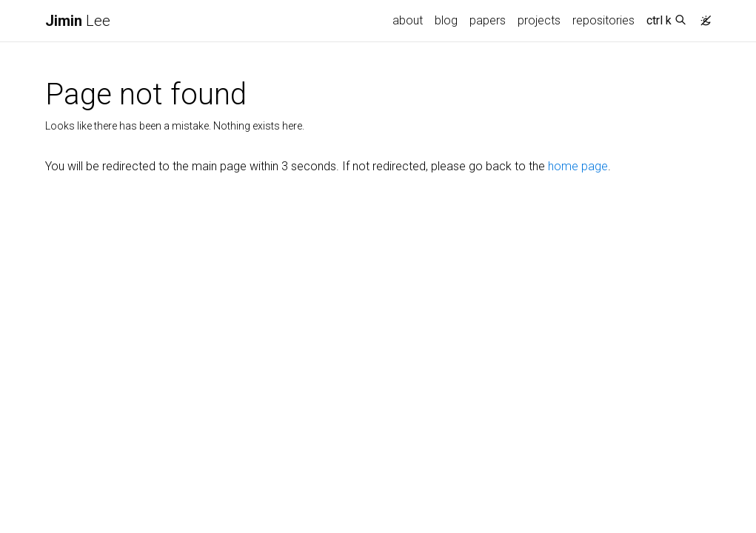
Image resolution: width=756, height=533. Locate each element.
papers (488, 20)
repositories (603, 20)
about (408, 20)
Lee (78, 21)
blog (446, 20)
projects (539, 20)
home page (578, 166)
